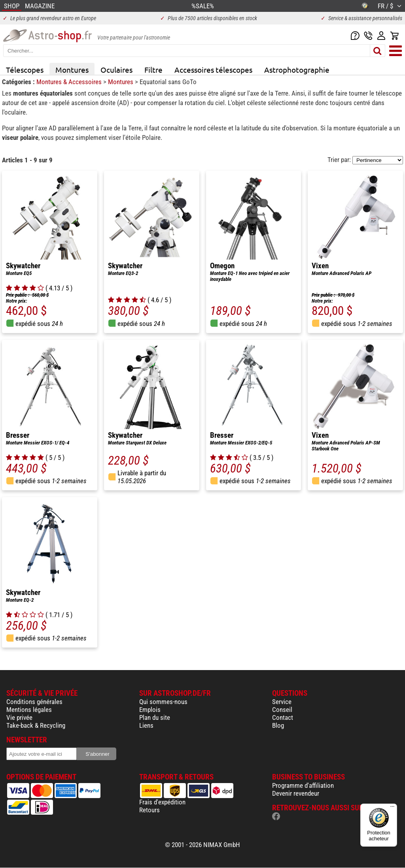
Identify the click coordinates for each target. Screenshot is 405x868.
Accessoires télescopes (213, 70)
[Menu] (392, 808)
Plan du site (155, 717)
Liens (146, 725)
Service (282, 702)
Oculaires (116, 70)
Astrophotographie (297, 70)
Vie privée (19, 717)
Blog (278, 725)
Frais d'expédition (162, 802)
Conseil (282, 710)
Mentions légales (29, 710)
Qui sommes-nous (163, 702)
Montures (72, 70)
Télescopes (25, 70)
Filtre (153, 70)
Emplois (150, 710)
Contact (283, 717)
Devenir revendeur (296, 793)
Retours (150, 810)
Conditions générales (34, 702)
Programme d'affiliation (303, 785)
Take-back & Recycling (36, 725)
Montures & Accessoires (70, 82)
